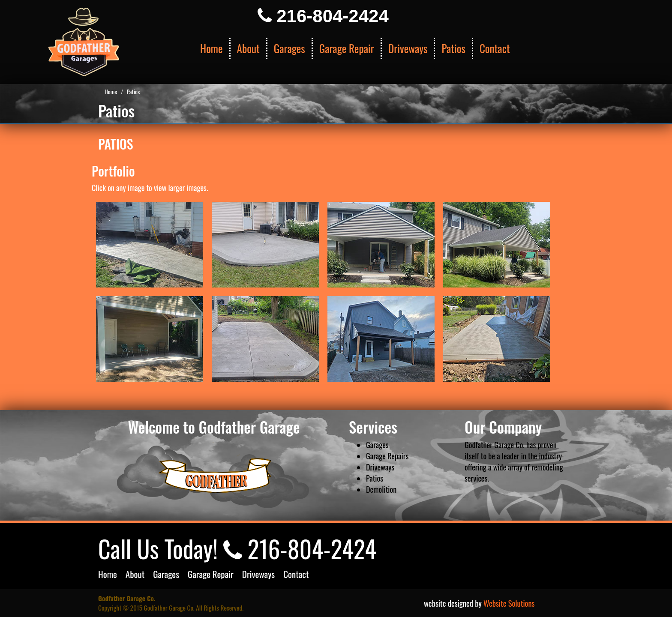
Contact (495, 48)
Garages (289, 48)
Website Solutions (509, 603)
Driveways (408, 48)
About (248, 48)
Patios (453, 48)
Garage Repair (347, 48)
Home (211, 48)
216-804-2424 (323, 16)
